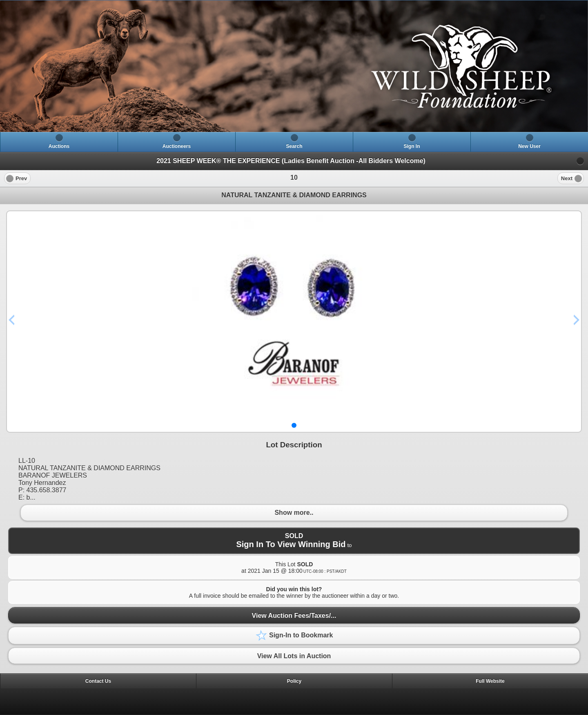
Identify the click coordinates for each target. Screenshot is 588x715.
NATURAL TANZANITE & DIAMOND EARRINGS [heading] (294, 195)
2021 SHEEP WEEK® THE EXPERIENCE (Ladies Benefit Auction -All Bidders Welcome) (291, 161)
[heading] (294, 66)
